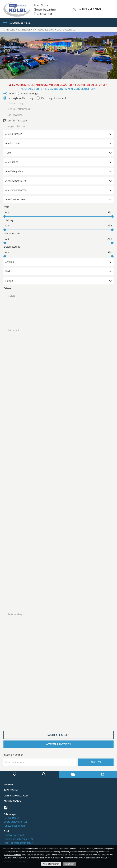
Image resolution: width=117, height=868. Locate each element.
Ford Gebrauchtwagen (18, 839)
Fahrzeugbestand (44, 30)
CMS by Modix (12, 801)
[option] (58, 56)
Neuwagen (11, 818)
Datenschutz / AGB (16, 795)
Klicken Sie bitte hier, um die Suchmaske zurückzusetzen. (58, 89)
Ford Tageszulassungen (19, 843)
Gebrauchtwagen (15, 822)
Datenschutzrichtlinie (13, 854)
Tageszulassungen (16, 826)
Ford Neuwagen (14, 835)
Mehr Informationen (51, 864)
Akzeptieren (69, 864)
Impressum (11, 790)
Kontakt (9, 784)
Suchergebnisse (20, 23)
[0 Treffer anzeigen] (58, 744)
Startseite (9, 30)
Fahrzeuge (24, 30)
